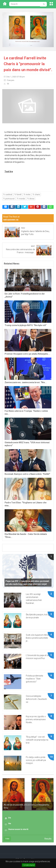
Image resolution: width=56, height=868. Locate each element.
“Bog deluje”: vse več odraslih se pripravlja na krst (37, 740)
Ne (10, 823)
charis (36, 195)
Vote (7, 839)
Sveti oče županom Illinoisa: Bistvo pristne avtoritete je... (39, 638)
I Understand (29, 865)
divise (31, 199)
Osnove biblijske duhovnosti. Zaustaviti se (36, 699)
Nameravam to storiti (18, 829)
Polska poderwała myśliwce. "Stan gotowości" (34, 679)
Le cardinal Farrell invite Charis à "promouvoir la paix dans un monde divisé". (28, 64)
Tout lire (9, 171)
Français (11, 80)
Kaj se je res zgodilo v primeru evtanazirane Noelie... (36, 719)
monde (21, 199)
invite (27, 195)
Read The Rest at (11, 218)
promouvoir (9, 199)
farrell (18, 195)
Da (10, 818)
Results (48, 839)
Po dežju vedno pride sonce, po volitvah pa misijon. (36, 760)
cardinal (8, 195)
